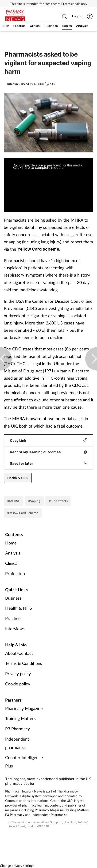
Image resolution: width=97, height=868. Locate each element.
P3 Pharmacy (17, 729)
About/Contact (19, 653)
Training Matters (20, 718)
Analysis (13, 553)
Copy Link (48, 440)
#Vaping (34, 501)
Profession (15, 573)
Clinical (12, 563)
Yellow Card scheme (38, 249)
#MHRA (13, 501)
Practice (13, 618)
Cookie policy (18, 684)
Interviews (15, 629)
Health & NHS (18, 478)
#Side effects (58, 501)
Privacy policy (18, 674)
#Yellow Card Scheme (23, 513)
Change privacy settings (17, 866)
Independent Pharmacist (49, 815)
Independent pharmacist (17, 743)
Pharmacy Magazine (24, 708)
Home (11, 543)
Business (13, 598)
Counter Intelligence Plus (24, 762)
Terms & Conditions (24, 663)
